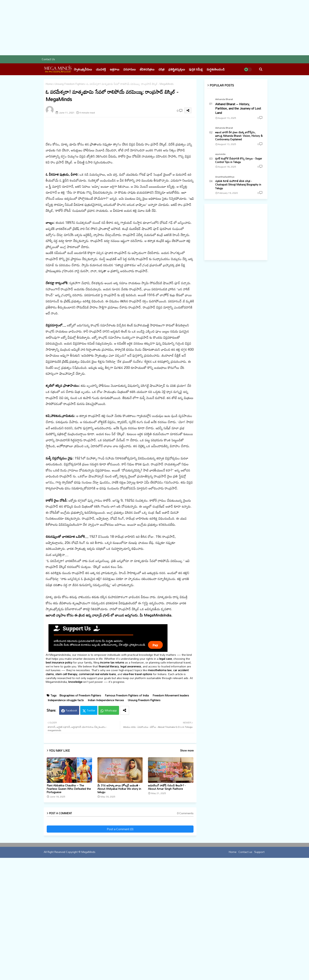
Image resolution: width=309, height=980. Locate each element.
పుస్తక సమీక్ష (196, 69)
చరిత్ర (161, 69)
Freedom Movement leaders (171, 804)
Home (49, 84)
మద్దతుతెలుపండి (216, 69)
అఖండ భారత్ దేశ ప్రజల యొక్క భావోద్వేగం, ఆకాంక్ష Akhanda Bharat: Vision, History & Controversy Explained (239, 136)
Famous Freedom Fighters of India (127, 804)
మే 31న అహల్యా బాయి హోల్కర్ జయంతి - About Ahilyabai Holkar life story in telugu (119, 897)
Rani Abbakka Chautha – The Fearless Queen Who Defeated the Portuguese (69, 897)
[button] (261, 69)
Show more (187, 859)
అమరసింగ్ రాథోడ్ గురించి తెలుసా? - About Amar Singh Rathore (167, 895)
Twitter (91, 819)
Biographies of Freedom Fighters (80, 804)
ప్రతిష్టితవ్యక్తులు (177, 69)
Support (259, 960)
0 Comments (185, 922)
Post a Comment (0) (120, 937)
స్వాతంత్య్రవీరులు (83, 69)
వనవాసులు (130, 69)
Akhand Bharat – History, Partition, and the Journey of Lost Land (238, 108)
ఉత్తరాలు (115, 69)
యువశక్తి (101, 69)
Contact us (48, 59)
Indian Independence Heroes (106, 808)
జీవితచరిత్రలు (147, 69)
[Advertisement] (118, 28)
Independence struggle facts (66, 808)
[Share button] (125, 819)
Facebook (71, 819)
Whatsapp (111, 819)
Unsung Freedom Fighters (70, 84)
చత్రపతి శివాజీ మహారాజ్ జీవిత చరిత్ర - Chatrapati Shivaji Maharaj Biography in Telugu (238, 185)
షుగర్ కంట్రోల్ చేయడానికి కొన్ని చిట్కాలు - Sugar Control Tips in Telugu (239, 160)
